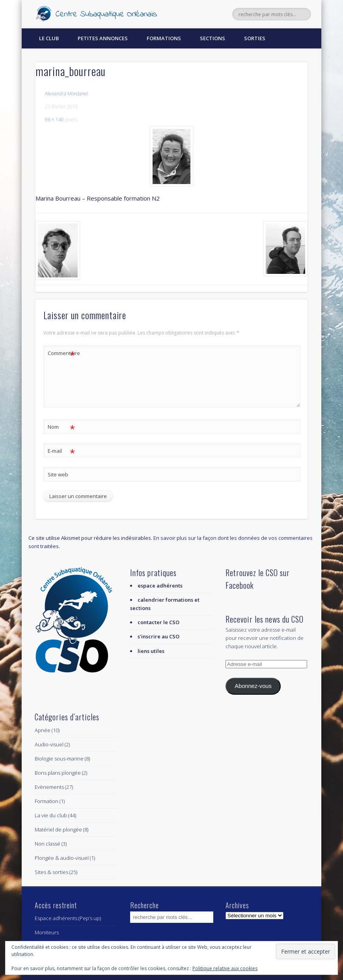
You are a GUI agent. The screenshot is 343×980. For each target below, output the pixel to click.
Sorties (255, 38)
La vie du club (51, 815)
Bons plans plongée (58, 773)
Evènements (49, 787)
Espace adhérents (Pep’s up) (68, 918)
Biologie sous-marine (59, 759)
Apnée (43, 730)
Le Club (49, 38)
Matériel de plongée (58, 829)
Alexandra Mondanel (67, 94)
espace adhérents (160, 586)
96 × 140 (54, 120)
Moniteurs (47, 932)
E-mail (61, 451)
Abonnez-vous (253, 686)
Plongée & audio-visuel (62, 858)
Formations (164, 38)
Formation (47, 801)
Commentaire (62, 353)
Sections (213, 38)
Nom (61, 427)
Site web (58, 474)
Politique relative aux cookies (225, 968)
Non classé (48, 844)
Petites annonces (103, 38)
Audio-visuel (49, 744)
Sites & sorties (51, 872)
